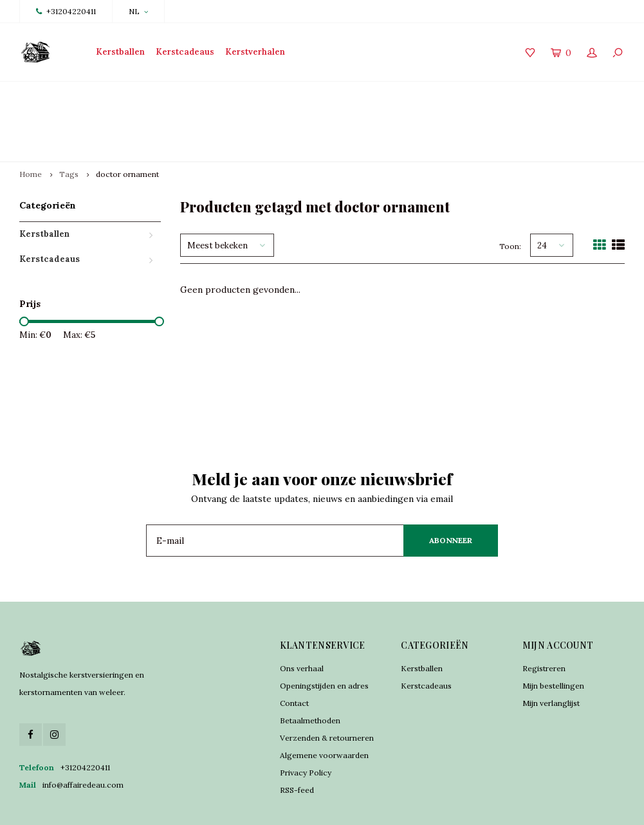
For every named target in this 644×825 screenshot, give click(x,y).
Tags (69, 128)
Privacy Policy (306, 726)
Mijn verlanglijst (551, 657)
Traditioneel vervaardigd (221, 98)
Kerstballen (120, 52)
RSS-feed (297, 744)
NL (138, 11)
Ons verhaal (302, 622)
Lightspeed (257, 806)
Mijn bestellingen (553, 639)
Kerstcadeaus (185, 52)
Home (31, 128)
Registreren (544, 622)
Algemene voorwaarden (324, 709)
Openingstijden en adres (324, 639)
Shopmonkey (338, 806)
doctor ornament (127, 128)
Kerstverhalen (255, 52)
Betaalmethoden (310, 674)
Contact (294, 657)
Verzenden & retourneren (327, 691)
